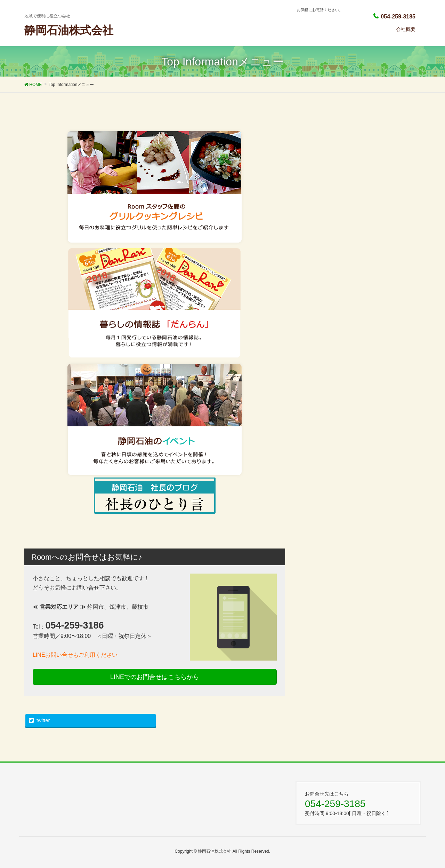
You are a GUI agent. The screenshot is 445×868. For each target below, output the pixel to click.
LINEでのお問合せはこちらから (155, 677)
